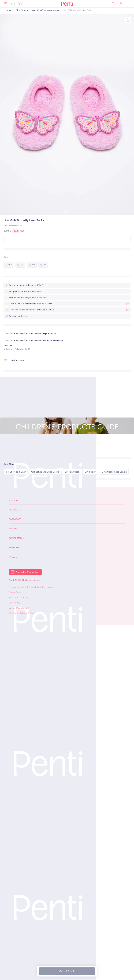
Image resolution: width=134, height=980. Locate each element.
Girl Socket (91, 472)
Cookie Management (19, 608)
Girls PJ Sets (22, 10)
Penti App (14, 547)
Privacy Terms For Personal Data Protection (31, 587)
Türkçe (13, 557)
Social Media (16, 538)
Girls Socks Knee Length (114, 472)
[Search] (13, 4)
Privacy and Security (19, 597)
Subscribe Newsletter (27, 572)
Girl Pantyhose (72, 472)
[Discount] (20, 4)
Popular (14, 500)
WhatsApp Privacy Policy (21, 613)
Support (14, 529)
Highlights (15, 510)
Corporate (15, 519)
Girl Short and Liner (16, 472)
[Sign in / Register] (121, 4)
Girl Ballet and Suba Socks (45, 472)
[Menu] (6, 4)
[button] (65, 212)
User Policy (14, 603)
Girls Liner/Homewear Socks (46, 10)
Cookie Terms (16, 592)
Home (9, 10)
